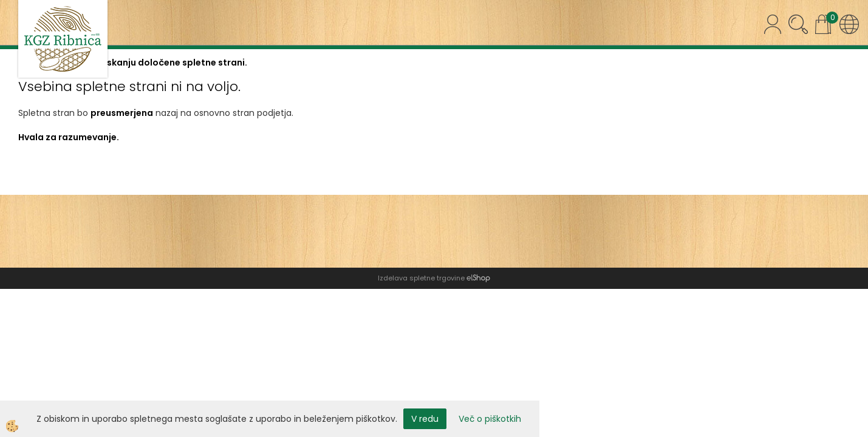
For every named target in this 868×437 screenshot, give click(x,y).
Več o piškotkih (490, 419)
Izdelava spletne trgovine (421, 278)
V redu (425, 419)
